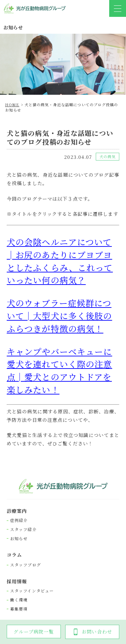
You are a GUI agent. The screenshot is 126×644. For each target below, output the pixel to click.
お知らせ (19, 538)
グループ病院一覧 (34, 632)
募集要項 (19, 609)
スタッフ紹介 (23, 529)
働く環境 (19, 600)
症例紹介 (19, 520)
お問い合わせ (92, 632)
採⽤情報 (17, 581)
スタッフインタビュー (32, 591)
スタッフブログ (26, 565)
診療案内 (17, 511)
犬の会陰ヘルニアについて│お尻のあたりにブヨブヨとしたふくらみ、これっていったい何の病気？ (60, 261)
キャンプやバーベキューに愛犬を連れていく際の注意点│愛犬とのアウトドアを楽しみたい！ (59, 370)
